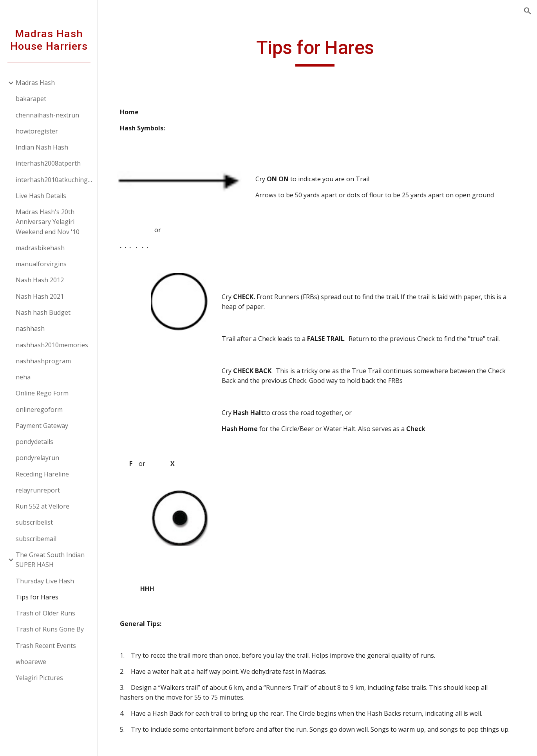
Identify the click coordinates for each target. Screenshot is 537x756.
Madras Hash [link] (35, 83)
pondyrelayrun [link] (37, 458)
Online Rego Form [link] (42, 393)
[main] (318, 51)
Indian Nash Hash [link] (42, 147)
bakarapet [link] (31, 99)
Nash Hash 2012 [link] (40, 280)
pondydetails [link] (34, 442)
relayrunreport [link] (38, 490)
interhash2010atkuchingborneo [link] (54, 180)
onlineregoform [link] (39, 410)
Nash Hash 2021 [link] (40, 296)
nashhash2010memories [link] (52, 345)
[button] (528, 11)
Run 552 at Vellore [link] (42, 506)
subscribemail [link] (36, 539)
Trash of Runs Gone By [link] (50, 629)
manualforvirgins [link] (41, 264)
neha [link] (23, 377)
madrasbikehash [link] (40, 248)
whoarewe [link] (31, 662)
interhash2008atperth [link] (48, 163)
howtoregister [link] (37, 131)
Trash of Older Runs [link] (45, 613)
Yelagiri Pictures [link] (39, 678)
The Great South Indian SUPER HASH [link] (50, 560)
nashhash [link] (30, 328)
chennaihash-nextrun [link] (47, 115)
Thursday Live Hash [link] (45, 581)
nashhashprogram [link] (43, 361)
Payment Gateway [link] (42, 426)
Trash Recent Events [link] (46, 646)
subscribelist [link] (34, 522)
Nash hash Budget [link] (43, 312)
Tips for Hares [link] (37, 597)
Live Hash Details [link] (41, 196)
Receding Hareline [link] (42, 474)
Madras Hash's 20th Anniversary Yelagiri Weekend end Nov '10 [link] (48, 222)
